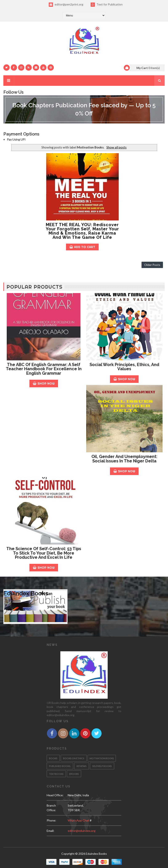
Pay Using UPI (16, 139)
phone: (51, 820)
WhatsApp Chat (78, 820)
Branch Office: (51, 808)
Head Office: (55, 795)
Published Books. (60, 766)
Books (53, 758)
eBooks (74, 774)
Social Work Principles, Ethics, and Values (124, 367)
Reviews (82, 766)
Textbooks (56, 774)
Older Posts (152, 265)
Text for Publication (107, 5)
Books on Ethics (74, 758)
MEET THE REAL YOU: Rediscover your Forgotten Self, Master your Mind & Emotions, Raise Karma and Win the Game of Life (82, 231)
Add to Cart (82, 247)
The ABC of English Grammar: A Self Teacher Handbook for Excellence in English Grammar (44, 369)
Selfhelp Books (102, 766)
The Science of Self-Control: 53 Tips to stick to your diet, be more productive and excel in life (44, 553)
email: (50, 831)
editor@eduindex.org (82, 831)
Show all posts (116, 147)
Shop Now (44, 383)
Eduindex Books (26, 593)
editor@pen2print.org (66, 5)
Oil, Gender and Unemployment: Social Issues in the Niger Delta (124, 459)
